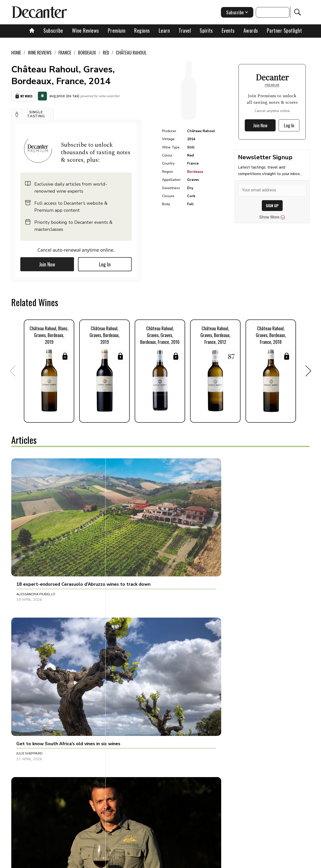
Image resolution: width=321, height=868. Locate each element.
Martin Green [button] (127, 634)
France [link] (65, 52)
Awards (251, 30)
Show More (272, 217)
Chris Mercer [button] (29, 738)
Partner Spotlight (285, 30)
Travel (185, 30)
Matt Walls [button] (125, 738)
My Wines (23, 95)
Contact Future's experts (101, 862)
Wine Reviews (86, 30)
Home (16, 52)
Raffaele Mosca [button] (31, 634)
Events (228, 30)
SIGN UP (272, 206)
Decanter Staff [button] (227, 531)
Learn (164, 30)
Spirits (206, 30)
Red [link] (106, 52)
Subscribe (53, 30)
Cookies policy (140, 862)
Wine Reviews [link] (40, 52)
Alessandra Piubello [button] (36, 531)
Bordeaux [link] (87, 52)
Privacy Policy (169, 862)
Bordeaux (195, 172)
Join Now (47, 263)
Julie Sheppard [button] (128, 531)
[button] (32, 113)
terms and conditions (204, 862)
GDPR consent (239, 862)
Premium (117, 30)
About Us (67, 862)
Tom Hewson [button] (225, 634)
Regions (142, 30)
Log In (105, 263)
